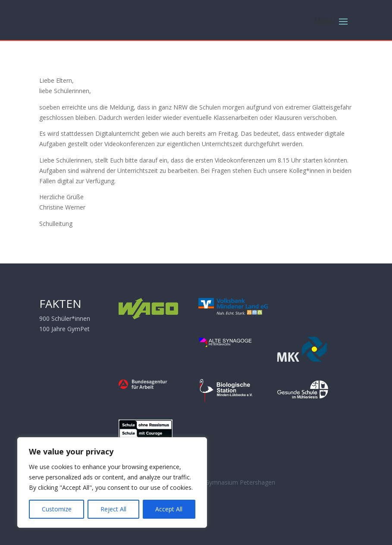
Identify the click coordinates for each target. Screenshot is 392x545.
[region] (112, 482)
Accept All (169, 509)
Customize (57, 509)
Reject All (113, 509)
